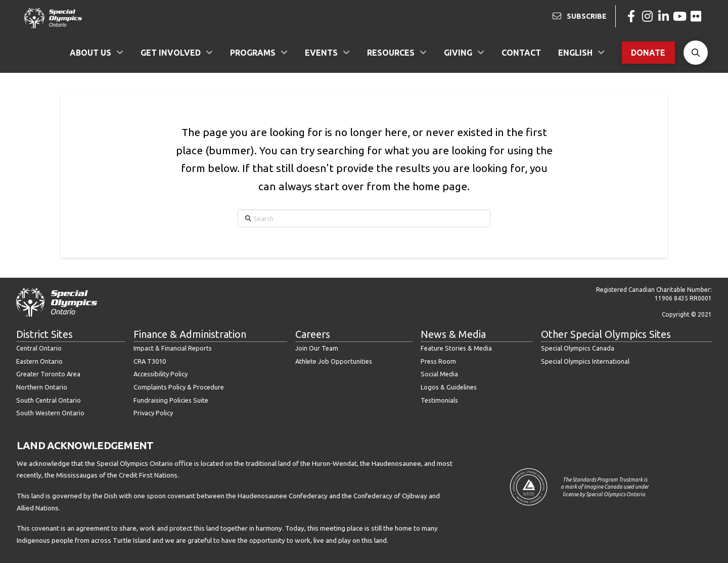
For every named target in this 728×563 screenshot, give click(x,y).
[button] (696, 53)
